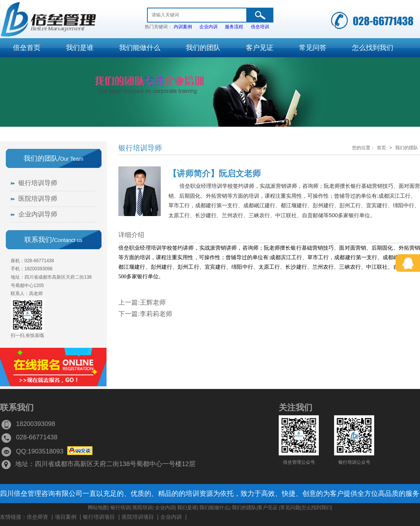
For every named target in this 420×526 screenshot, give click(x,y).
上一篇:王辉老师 (142, 303)
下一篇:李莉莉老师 (145, 314)
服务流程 (234, 27)
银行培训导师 (140, 148)
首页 (381, 148)
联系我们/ (53, 240)
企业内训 (208, 27)
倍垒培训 (260, 27)
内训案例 (183, 27)
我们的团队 (407, 148)
